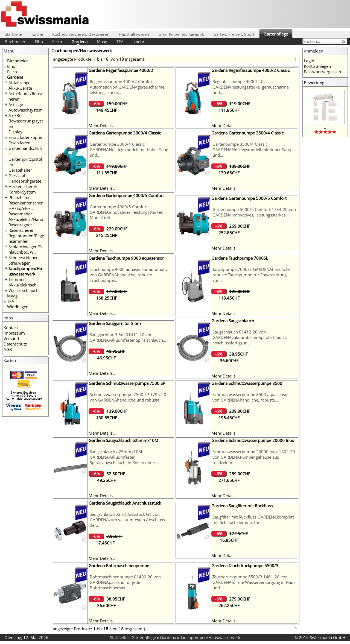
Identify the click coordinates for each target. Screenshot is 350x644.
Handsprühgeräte (25, 181)
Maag (102, 42)
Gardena (79, 42)
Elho (39, 42)
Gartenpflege (276, 34)
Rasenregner (20, 225)
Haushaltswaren (134, 34)
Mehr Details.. (102, 125)
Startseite (13, 34)
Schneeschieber (23, 257)
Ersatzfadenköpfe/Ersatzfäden (26, 140)
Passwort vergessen (322, 72)
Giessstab (17, 175)
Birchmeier (15, 42)
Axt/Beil (16, 115)
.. (325, 127)
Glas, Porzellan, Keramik (181, 34)
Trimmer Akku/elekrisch (22, 282)
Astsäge (16, 104)
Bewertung (314, 83)
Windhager (17, 307)
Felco (57, 42)
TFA (120, 42)
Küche (37, 34)
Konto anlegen (317, 66)
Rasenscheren (21, 230)
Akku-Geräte (20, 88)
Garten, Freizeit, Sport (234, 34)
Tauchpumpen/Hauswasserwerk (25, 271)
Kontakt (11, 327)
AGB (8, 349)
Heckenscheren (23, 186)
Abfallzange (19, 83)
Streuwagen (20, 263)
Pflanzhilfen (20, 197)
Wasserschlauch (24, 290)
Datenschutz (15, 344)
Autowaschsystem (26, 110)
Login (309, 61)
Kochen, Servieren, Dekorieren (81, 34)
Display (15, 132)
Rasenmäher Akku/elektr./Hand (26, 216)
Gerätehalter (20, 170)
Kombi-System (22, 192)
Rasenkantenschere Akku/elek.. (26, 206)
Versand (11, 338)
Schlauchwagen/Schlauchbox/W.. (26, 249)
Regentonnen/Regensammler (26, 238)
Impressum (14, 333)
